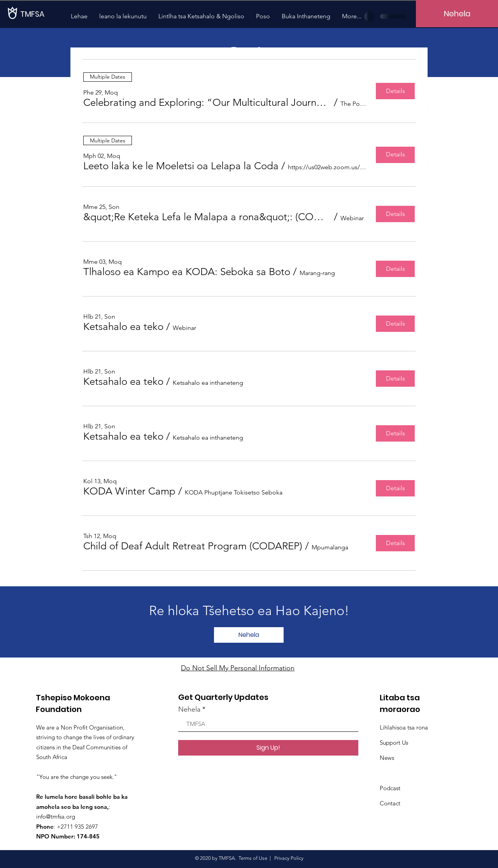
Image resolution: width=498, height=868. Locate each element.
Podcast (390, 788)
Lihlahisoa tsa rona (404, 727)
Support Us (394, 743)
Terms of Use (253, 858)
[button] (207, 103)
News (387, 758)
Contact (390, 803)
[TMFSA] (47, 14)
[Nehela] (457, 14)
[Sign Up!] (268, 748)
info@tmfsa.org (56, 816)
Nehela (189, 709)
